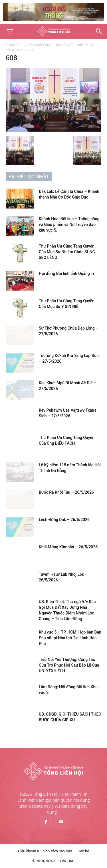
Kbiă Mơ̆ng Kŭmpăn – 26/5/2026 (68, 547)
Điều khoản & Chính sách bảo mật (45, 851)
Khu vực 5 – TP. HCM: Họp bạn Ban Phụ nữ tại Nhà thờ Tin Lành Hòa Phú (70, 638)
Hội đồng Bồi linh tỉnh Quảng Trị (67, 273)
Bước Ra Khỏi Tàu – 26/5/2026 (66, 492)
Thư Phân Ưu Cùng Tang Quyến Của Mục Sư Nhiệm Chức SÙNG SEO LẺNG (67, 252)
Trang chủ (14, 45)
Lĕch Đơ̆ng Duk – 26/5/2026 (64, 520)
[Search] (99, 31)
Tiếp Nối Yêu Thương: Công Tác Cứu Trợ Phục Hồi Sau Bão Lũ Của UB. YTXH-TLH (69, 665)
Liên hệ (83, 851)
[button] (10, 31)
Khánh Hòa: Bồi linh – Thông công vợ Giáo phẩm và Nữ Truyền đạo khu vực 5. (69, 224)
